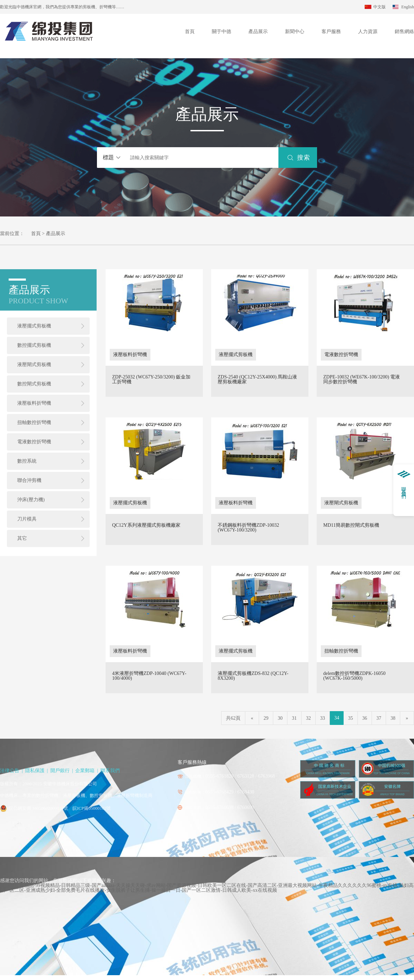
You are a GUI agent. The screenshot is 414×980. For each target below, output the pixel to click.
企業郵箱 (85, 771)
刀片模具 (27, 519)
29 (266, 718)
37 (379, 718)
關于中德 (221, 32)
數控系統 (27, 461)
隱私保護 (35, 771)
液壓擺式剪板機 (34, 326)
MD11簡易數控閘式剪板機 (351, 525)
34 (337, 718)
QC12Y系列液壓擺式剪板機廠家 (146, 525)
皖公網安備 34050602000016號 (38, 808)
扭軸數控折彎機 (34, 422)
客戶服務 (331, 32)
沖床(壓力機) (31, 500)
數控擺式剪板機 (34, 345)
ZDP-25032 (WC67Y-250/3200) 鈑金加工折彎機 (151, 380)
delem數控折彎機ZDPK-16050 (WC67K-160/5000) (354, 676)
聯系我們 (110, 771)
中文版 (379, 7)
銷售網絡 (404, 32)
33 (323, 718)
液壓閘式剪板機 (34, 365)
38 (393, 718)
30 (280, 718)
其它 (22, 538)
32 (308, 718)
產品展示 (258, 32)
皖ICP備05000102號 (92, 808)
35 (351, 718)
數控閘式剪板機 (34, 384)
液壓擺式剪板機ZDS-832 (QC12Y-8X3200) (253, 676)
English (408, 7)
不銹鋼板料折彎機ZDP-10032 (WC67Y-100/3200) (248, 528)
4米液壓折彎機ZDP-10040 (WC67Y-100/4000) (149, 676)
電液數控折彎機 (34, 442)
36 (365, 718)
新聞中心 (295, 32)
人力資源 (368, 32)
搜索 (304, 158)
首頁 (190, 32)
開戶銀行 (60, 771)
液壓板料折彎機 (34, 403)
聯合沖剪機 (29, 480)
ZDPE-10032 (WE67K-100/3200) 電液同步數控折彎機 (362, 380)
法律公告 (10, 771)
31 (294, 718)
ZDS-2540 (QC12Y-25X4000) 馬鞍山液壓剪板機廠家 (257, 380)
